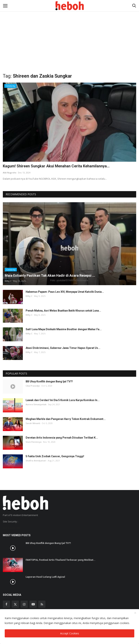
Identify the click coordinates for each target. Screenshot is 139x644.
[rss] (42, 604)
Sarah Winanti (33, 423)
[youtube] (33, 604)
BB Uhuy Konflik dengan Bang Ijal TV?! (49, 381)
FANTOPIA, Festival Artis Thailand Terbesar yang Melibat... (61, 560)
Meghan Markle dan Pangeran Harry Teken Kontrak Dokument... (66, 419)
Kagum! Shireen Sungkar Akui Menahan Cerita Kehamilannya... (56, 166)
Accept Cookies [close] (70, 633)
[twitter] (15, 604)
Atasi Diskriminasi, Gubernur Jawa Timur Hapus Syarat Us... (63, 348)
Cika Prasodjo (33, 386)
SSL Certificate (12, 528)
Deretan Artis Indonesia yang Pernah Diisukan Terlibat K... (62, 438)
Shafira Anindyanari (36, 461)
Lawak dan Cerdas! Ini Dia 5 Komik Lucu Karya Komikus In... (63, 400)
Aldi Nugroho (10, 173)
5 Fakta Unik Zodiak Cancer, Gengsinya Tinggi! (55, 456)
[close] (135, 613)
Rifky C (8, 281)
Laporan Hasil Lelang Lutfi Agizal (45, 577)
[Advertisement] (69, 28)
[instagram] (24, 604)
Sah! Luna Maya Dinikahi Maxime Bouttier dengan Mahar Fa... (64, 329)
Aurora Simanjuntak (36, 404)
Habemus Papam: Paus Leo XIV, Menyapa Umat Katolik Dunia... (65, 292)
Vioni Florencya (34, 442)
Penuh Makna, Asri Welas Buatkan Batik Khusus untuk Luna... (63, 311)
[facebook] (6, 604)
